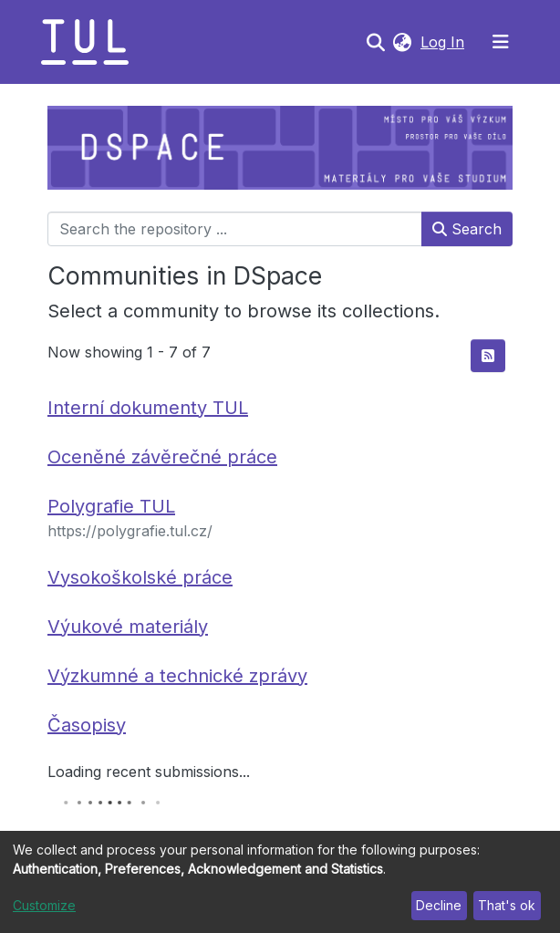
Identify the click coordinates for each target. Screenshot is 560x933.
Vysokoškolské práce (140, 577)
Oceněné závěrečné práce (162, 457)
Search (467, 229)
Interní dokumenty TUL (148, 408)
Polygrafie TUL (111, 506)
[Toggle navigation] (501, 42)
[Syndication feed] (488, 356)
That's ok (507, 905)
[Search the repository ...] (235, 229)
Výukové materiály (128, 627)
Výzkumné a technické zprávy (177, 676)
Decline (439, 905)
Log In (444, 42)
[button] (402, 42)
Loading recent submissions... (149, 772)
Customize (44, 905)
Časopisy (87, 725)
